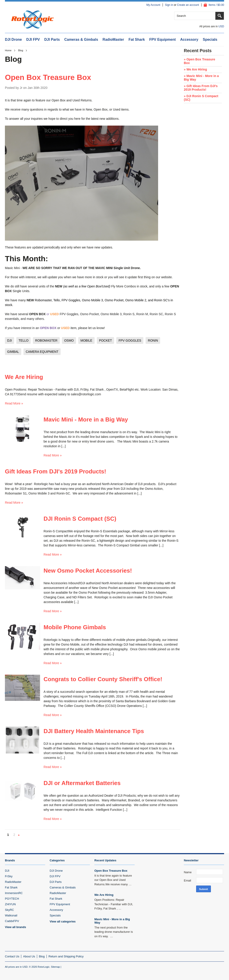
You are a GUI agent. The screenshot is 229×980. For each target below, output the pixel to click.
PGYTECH (12, 899)
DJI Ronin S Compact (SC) (80, 519)
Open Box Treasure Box (48, 77)
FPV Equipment (163, 40)
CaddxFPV (12, 921)
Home (8, 50)
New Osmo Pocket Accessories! (88, 571)
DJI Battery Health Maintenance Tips (94, 731)
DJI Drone (13, 40)
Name (188, 872)
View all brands (15, 927)
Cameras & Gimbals (81, 40)
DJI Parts (52, 40)
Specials (210, 40)
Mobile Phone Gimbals (75, 627)
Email (188, 881)
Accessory (189, 40)
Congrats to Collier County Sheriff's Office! (103, 679)
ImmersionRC (14, 893)
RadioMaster (113, 40)
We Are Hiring (24, 377)
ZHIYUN (10, 904)
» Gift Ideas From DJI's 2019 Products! (201, 88)
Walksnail (11, 915)
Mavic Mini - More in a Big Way (86, 419)
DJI (7, 871)
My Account (153, 5)
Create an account (188, 5)
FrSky (9, 876)
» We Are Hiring (195, 69)
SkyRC (9, 910)
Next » (19, 835)
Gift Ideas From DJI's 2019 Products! (56, 471)
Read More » (14, 403)
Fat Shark (137, 40)
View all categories (63, 921)
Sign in (169, 5)
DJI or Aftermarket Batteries (82, 783)
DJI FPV (33, 40)
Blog (21, 50)
